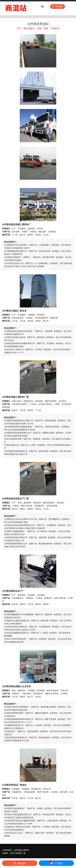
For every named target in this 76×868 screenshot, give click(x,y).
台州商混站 (7, 850)
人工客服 (56, 863)
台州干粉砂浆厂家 (18, 853)
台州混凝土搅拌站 (22, 850)
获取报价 (58, 6)
